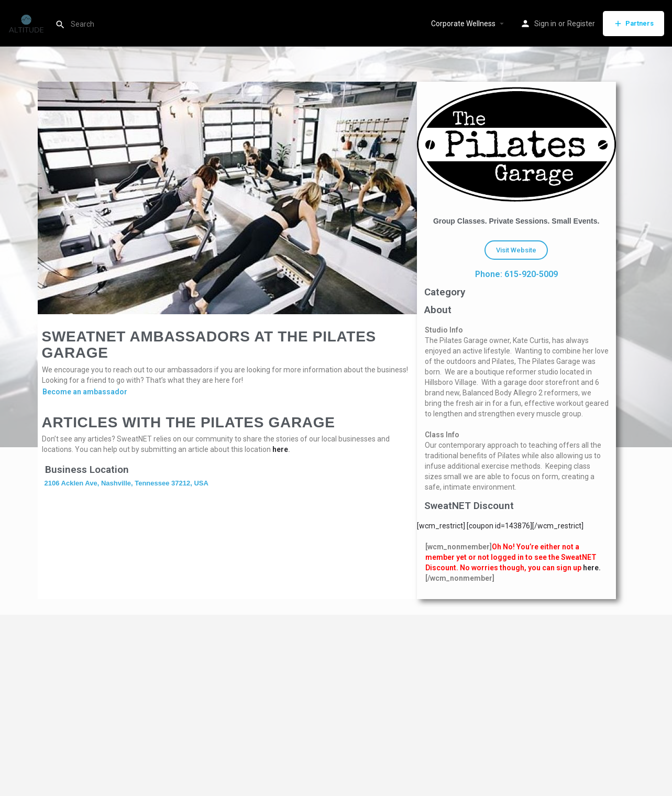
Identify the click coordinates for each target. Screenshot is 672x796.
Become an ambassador (85, 392)
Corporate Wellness (463, 24)
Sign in (545, 24)
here (280, 449)
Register (581, 24)
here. (592, 568)
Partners (634, 24)
